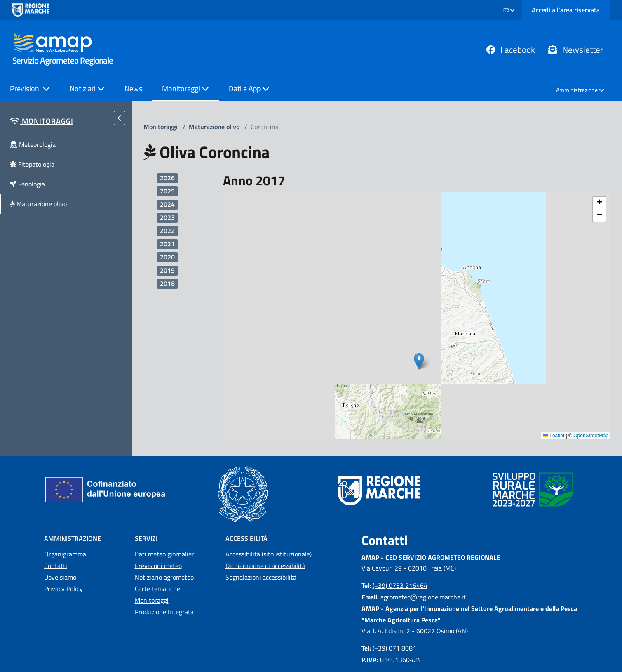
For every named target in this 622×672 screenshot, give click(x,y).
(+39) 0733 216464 (400, 585)
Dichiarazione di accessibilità (265, 566)
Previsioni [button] (30, 88)
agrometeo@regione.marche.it (423, 597)
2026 (167, 178)
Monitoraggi (161, 127)
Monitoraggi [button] (185, 88)
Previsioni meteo (158, 566)
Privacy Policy (63, 589)
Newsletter (576, 50)
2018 (167, 284)
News (133, 88)
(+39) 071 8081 (394, 648)
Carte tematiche (157, 589)
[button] (509, 10)
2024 (167, 204)
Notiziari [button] (87, 88)
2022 (167, 231)
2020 (167, 257)
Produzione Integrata (164, 612)
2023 (167, 218)
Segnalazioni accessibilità (261, 577)
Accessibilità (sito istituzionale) (269, 554)
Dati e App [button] (249, 88)
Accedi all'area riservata (566, 10)
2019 (167, 270)
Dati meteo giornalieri (165, 554)
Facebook (511, 50)
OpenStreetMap (591, 436)
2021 (167, 244)
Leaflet (554, 436)
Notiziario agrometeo (164, 577)
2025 (167, 191)
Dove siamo (60, 577)
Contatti (56, 566)
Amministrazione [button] (580, 90)
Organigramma (65, 554)
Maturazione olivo (214, 127)
